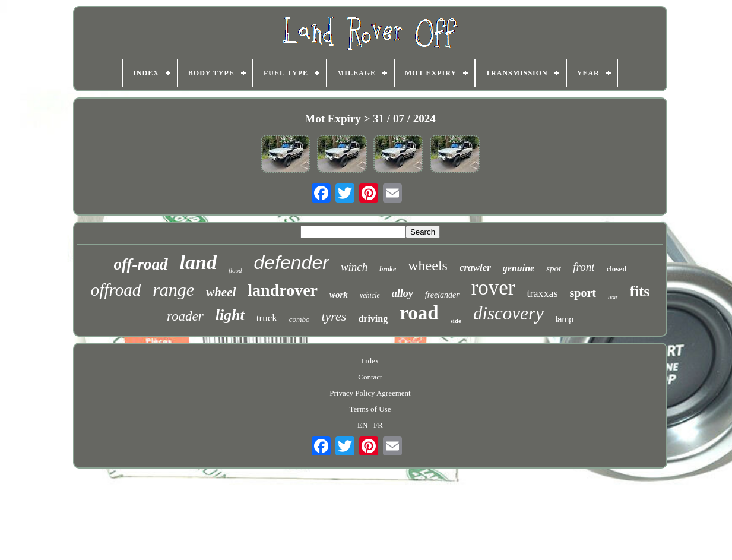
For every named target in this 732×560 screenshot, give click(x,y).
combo (300, 319)
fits (640, 291)
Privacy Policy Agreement (370, 393)
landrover (283, 290)
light (230, 315)
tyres (334, 316)
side (456, 321)
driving (373, 319)
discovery (508, 313)
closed (616, 269)
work (339, 295)
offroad (116, 290)
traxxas (543, 293)
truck (267, 318)
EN (362, 425)
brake (388, 269)
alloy (403, 293)
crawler (475, 268)
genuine (519, 268)
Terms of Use (370, 409)
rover (493, 288)
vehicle (370, 295)
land (198, 262)
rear (613, 297)
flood (235, 270)
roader (185, 316)
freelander (442, 295)
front (584, 267)
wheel (221, 292)
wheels (428, 265)
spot (554, 268)
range (173, 290)
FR (378, 425)
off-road (141, 264)
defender (291, 262)
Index (370, 361)
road (419, 313)
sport (583, 293)
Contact (370, 377)
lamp (565, 319)
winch (354, 267)
